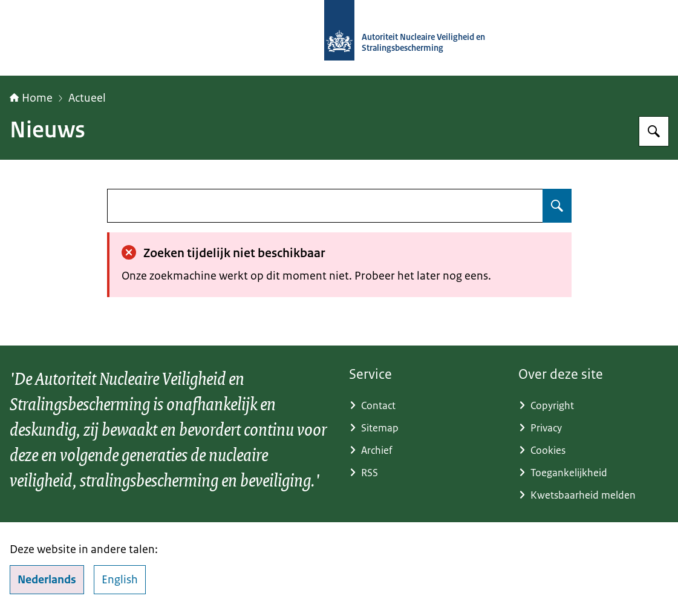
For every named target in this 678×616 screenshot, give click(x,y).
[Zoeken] (654, 131)
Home (31, 98)
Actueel (87, 98)
